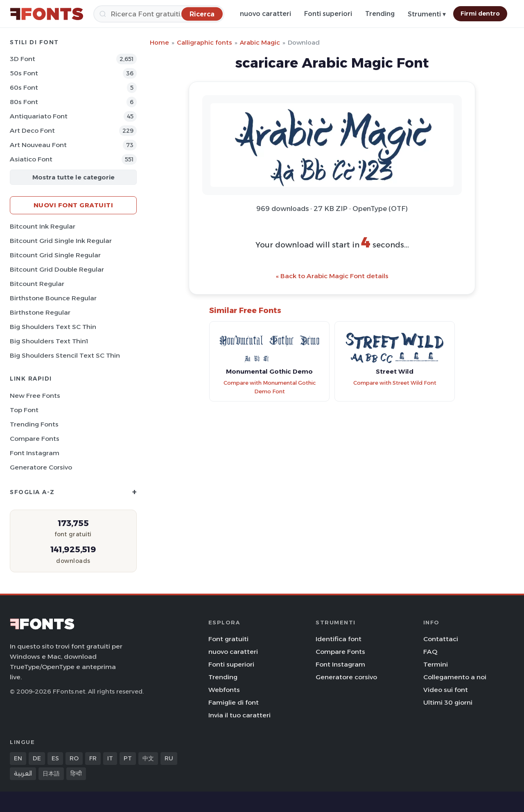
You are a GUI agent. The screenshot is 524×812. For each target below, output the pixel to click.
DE (37, 758)
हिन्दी (76, 773)
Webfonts (224, 690)
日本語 (51, 773)
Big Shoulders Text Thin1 (49, 341)
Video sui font (446, 690)
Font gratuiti (228, 639)
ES (55, 758)
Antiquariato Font (39, 116)
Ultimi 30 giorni (448, 702)
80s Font (24, 102)
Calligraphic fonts (204, 42)
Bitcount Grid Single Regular (55, 255)
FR (93, 758)
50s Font (24, 73)
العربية (23, 773)
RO (74, 758)
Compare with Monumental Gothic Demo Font (270, 387)
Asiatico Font (31, 159)
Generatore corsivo (41, 467)
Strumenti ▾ (427, 14)
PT (128, 758)
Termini (436, 664)
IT (110, 758)
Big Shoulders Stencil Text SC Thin (65, 355)
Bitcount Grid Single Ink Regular (61, 241)
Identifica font (339, 639)
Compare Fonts (35, 439)
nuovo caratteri (265, 14)
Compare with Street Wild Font (395, 383)
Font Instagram (35, 453)
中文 (148, 758)
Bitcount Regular (37, 284)
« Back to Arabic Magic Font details (332, 276)
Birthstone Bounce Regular (53, 298)
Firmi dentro (480, 14)
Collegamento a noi (455, 677)
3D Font (23, 59)
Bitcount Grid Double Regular (57, 269)
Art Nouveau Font (38, 145)
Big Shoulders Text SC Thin (53, 327)
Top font (24, 410)
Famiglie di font (234, 702)
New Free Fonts (35, 396)
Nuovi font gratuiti (73, 205)
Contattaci (441, 639)
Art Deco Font (32, 130)
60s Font (24, 87)
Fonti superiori (328, 14)
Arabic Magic (260, 42)
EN (18, 758)
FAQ (430, 652)
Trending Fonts (34, 424)
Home (159, 42)
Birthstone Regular (40, 312)
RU (169, 758)
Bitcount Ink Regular (43, 226)
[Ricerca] (159, 14)
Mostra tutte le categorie (73, 177)
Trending (380, 14)
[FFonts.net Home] (47, 14)
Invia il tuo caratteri (239, 715)
